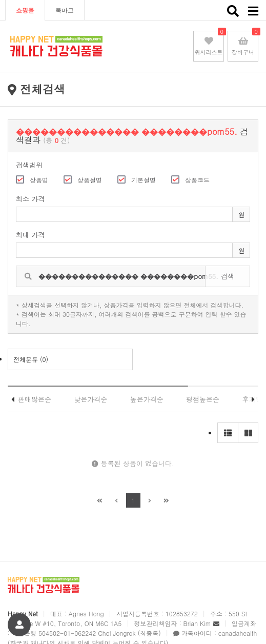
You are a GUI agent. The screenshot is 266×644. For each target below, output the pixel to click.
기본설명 (137, 180)
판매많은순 (35, 399)
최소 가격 (30, 199)
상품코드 (190, 180)
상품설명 (83, 180)
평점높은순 (203, 399)
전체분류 (31, 359)
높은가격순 (147, 399)
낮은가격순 (90, 399)
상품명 (32, 180)
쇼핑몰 (25, 10)
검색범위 (29, 165)
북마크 (65, 10)
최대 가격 (30, 235)
